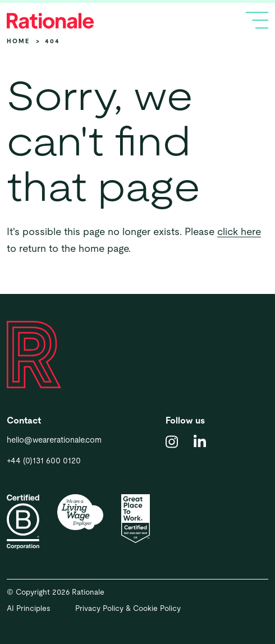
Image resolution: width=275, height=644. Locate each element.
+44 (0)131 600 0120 (44, 461)
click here (239, 231)
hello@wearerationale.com (54, 440)
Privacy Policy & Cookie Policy (128, 608)
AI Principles (29, 608)
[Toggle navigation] (257, 20)
